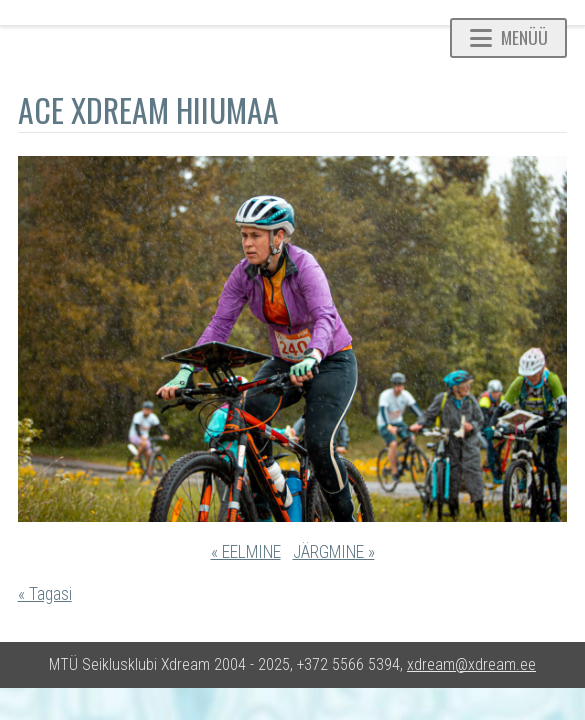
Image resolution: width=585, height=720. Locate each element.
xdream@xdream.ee (471, 664)
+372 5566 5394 (348, 664)
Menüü (509, 37)
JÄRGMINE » (334, 552)
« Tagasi (45, 594)
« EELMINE (246, 552)
